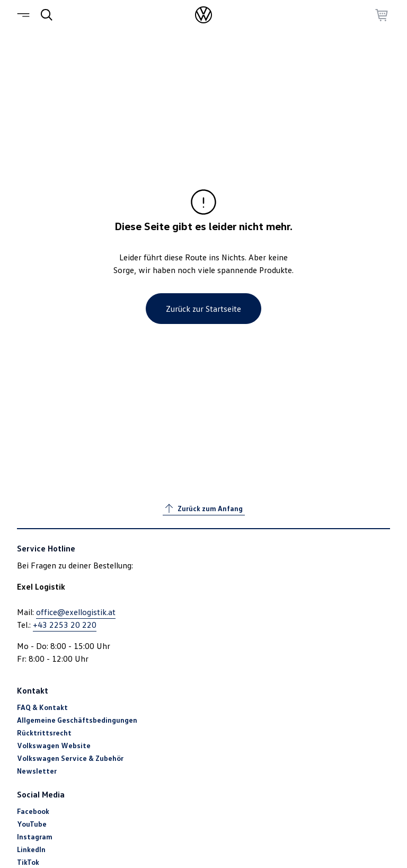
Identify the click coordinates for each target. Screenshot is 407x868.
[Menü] (25, 15)
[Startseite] (203, 15)
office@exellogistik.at (76, 612)
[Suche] (47, 15)
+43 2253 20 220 (65, 625)
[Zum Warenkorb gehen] (382, 15)
